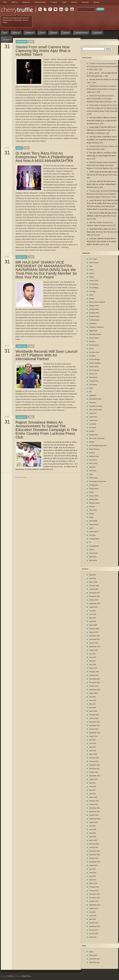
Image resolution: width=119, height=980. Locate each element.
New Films (93, 471)
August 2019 (93, 865)
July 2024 (92, 654)
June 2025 (93, 614)
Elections (92, 342)
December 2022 (94, 722)
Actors (91, 270)
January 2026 (94, 589)
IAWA (91, 388)
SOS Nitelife (93, 521)
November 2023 (94, 682)
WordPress (11, 976)
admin (31, 42)
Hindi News (93, 385)
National (92, 453)
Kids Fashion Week (96, 410)
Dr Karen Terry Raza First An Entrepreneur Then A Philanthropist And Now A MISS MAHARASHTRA (44, 157)
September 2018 (95, 905)
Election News (94, 338)
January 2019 (94, 891)
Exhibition (92, 356)
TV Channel (54, 2)
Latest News (85, 2)
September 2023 (95, 690)
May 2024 (93, 661)
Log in (91, 952)
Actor (91, 266)
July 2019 (92, 869)
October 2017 (94, 923)
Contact (64, 2)
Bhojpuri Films (94, 306)
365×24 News (94, 263)
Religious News (94, 503)
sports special (94, 532)
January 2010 (94, 934)
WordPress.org (94, 962)
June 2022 (93, 743)
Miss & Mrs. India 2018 (97, 438)
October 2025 (94, 600)
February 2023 (94, 715)
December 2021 (94, 765)
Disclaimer (74, 2)
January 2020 (94, 848)
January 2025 (94, 632)
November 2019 (94, 855)
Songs (91, 517)
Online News (93, 478)
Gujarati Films (94, 381)
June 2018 (93, 916)
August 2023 (93, 693)
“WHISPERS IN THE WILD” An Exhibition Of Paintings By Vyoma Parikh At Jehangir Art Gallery (102, 89)
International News (95, 399)
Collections (93, 324)
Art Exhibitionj (94, 288)
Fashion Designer (95, 363)
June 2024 (93, 657)
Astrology (92, 291)
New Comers (94, 464)
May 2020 (93, 833)
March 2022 (93, 754)
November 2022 (94, 726)
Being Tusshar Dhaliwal (97, 302)
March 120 (93, 937)
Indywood (92, 395)
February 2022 (94, 758)
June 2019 (93, 873)
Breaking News (21, 42)
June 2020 (93, 830)
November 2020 (94, 812)
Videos (91, 550)
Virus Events (93, 553)
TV (90, 542)
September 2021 (95, 776)
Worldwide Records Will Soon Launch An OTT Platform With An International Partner (46, 355)
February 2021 (94, 801)
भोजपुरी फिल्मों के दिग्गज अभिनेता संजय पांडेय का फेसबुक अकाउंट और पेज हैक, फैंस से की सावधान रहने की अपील (102, 232)
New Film (92, 467)
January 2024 (94, 675)
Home (5, 2)
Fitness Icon (93, 374)
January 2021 (94, 804)
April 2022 (93, 751)
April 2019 (93, 880)
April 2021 (93, 794)
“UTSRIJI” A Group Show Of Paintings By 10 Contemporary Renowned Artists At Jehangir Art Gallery (102, 67)
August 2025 (93, 607)
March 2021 (93, 797)
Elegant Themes (26, 976)
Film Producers (94, 370)
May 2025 (93, 618)
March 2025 (93, 625)
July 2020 (92, 826)
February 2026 (94, 586)
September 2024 (95, 647)
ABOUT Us (15, 2)
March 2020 (93, 840)
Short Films (93, 510)
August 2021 (93, 779)
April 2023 (93, 708)
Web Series (93, 560)
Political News (94, 489)
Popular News (94, 496)
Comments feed (94, 959)
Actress (92, 273)
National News (94, 456)
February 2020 (94, 844)
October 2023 (94, 686)
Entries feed (93, 955)
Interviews (93, 403)
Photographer (94, 485)
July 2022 (92, 740)
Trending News (94, 539)
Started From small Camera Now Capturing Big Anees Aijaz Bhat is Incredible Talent (43, 51)
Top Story (92, 535)
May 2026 (93, 575)
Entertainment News (40, 2)
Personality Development (97, 481)
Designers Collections (96, 327)
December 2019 (94, 851)
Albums (92, 277)
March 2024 (93, 668)
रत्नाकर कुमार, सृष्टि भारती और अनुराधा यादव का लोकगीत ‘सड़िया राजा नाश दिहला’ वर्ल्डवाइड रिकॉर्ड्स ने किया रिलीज (101, 184)
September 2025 (95, 604)
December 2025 (94, 593)
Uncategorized (94, 546)
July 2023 (92, 697)
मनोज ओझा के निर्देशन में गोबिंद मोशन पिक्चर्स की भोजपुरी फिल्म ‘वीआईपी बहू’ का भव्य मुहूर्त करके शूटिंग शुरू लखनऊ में (102, 121)
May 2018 (93, 919)
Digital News (93, 331)
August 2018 (93, 908)
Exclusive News (94, 352)
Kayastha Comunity (96, 406)
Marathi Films (94, 435)
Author (91, 295)
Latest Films (93, 417)
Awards (19, 148)
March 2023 (93, 711)
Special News (94, 525)
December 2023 (94, 679)
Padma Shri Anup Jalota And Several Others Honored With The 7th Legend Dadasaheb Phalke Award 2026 (100, 99)
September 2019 (95, 862)
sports (91, 528)
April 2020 (93, 837)
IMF (91, 392)
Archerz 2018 (94, 281)
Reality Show (94, 499)
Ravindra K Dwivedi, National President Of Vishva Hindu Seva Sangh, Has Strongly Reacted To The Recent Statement (102, 165)
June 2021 (93, 787)
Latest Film (93, 413)
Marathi (92, 431)
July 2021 (92, 783)
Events (92, 349)
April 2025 (93, 621)
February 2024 (94, 672)
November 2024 (94, 639)
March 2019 (93, 883)
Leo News (93, 428)
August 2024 (93, 650)
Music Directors (94, 449)
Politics (92, 492)
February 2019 (94, 887)
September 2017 (95, 926)
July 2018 (92, 912)
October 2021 (94, 772)
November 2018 (94, 898)
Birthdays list (26, 2)
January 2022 (94, 761)
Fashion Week (94, 367)
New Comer (93, 460)
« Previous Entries (20, 477)
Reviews (92, 507)
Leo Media (93, 424)
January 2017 (94, 930)
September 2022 (95, 733)
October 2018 (94, 901)
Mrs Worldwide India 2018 (98, 446)
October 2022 (94, 729)
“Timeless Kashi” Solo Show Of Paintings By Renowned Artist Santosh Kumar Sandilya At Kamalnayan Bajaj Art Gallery (103, 194)
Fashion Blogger (95, 359)
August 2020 (93, 822)
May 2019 (93, 876)
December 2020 (94, 808)
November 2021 (94, 769)
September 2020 (95, 819)
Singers (92, 514)
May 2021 (93, 790)
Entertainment (94, 345)
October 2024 (94, 643)
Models (92, 442)
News (91, 474)
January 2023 (94, 718)
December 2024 (94, 636)
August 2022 (93, 736)
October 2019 (94, 858)
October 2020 (94, 815)
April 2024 (93, 665)
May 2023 (93, 704)
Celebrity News (94, 320)
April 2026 (93, 578)
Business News (94, 316)
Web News (93, 557)
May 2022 (93, 747)
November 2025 (94, 596)
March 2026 (93, 582)
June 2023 (93, 700)
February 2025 (94, 629)
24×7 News (93, 259)
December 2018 (94, 894)
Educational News (95, 334)
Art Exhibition (94, 284)
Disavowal (97, 2)
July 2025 (92, 611)
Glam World (93, 377)
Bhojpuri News (94, 309)
